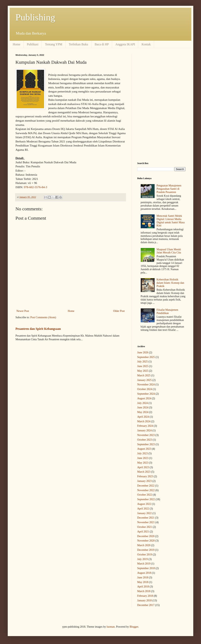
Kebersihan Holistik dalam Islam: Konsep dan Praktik (170, 283)
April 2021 (143, 532)
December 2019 (146, 550)
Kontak (146, 44)
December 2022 (146, 486)
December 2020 (146, 536)
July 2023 (143, 453)
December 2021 (146, 518)
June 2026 (143, 352)
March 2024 (144, 421)
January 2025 (144, 380)
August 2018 (144, 573)
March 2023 (144, 472)
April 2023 (143, 467)
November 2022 (146, 490)
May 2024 (143, 412)
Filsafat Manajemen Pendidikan (167, 311)
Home (17, 44)
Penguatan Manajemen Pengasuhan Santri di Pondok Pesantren (169, 189)
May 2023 (143, 463)
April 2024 (143, 417)
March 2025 (144, 375)
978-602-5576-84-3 (35, 187)
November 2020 (146, 541)
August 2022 (144, 504)
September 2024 (146, 394)
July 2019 (143, 559)
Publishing (35, 17)
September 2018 (146, 568)
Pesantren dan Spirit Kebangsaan (38, 329)
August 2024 (144, 398)
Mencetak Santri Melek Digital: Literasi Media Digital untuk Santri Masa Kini (171, 221)
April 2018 (143, 587)
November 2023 (146, 435)
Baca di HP (102, 44)
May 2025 (143, 371)
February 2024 (145, 426)
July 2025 (143, 362)
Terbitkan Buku (78, 44)
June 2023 (143, 458)
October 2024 (145, 389)
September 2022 (146, 499)
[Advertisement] (161, 78)
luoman (111, 627)
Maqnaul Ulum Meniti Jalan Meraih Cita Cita (169, 251)
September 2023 (146, 444)
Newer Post (23, 311)
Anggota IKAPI (125, 44)
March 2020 (144, 545)
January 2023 (144, 481)
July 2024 (143, 403)
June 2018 (143, 578)
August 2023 (144, 449)
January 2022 (144, 513)
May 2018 (143, 582)
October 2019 (145, 555)
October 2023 (145, 440)
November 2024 (146, 385)
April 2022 (143, 509)
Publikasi (33, 44)
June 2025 (143, 366)
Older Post (119, 311)
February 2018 (145, 596)
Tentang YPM (54, 44)
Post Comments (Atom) (43, 317)
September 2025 (146, 357)
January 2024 (144, 430)
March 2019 (144, 564)
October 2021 (145, 527)
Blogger (134, 627)
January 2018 (144, 600)
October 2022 (145, 495)
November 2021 (146, 522)
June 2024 (143, 407)
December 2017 (146, 605)
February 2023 (145, 476)
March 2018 (144, 591)
